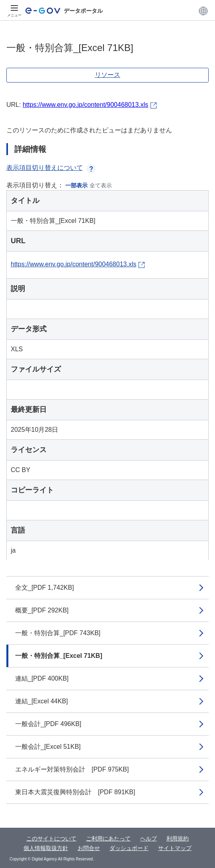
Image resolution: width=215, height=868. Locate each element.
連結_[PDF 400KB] (42, 678)
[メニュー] (14, 11)
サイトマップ (175, 848)
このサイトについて (51, 838)
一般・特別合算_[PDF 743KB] (58, 633)
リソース (107, 75)
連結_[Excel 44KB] (42, 701)
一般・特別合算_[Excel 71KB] (59, 656)
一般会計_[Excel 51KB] (48, 747)
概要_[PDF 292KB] (42, 610)
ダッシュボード (129, 848)
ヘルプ (149, 838)
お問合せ (89, 848)
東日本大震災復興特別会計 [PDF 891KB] (75, 792)
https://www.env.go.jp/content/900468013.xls (85, 105)
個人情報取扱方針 (46, 848)
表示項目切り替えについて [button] (51, 168)
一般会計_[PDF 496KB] (48, 724)
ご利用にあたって (108, 838)
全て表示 (101, 185)
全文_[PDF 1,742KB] (45, 588)
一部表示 (76, 185)
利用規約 (178, 838)
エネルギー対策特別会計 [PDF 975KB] (72, 769)
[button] (203, 11)
